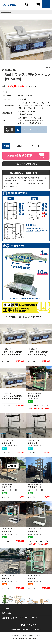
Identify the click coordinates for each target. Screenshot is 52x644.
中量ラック (33, 578)
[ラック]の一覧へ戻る (6, 12)
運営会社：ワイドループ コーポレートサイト (20, 618)
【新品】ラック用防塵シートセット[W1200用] (12, 353)
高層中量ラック (35, 487)
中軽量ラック (34, 396)
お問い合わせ (7, 613)
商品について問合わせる (26, 164)
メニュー (5, 608)
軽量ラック (7, 443)
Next (46, 40)
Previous (6, 40)
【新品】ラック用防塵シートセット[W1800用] (12, 397)
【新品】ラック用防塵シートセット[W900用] (38, 353)
